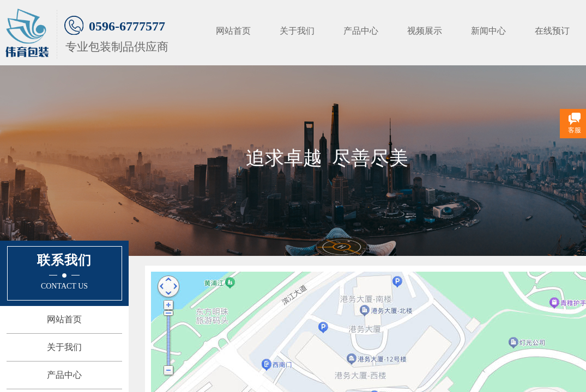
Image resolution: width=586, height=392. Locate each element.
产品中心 (361, 31)
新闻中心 (488, 31)
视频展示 (425, 31)
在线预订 (552, 31)
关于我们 (297, 31)
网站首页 (233, 31)
